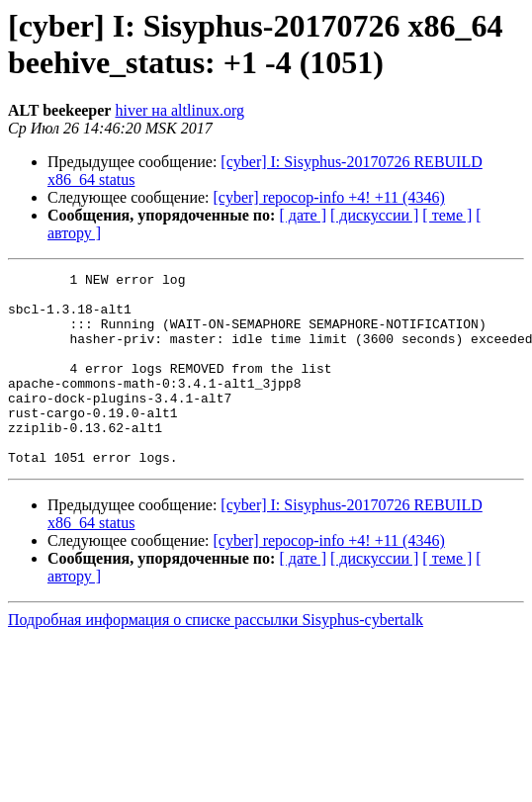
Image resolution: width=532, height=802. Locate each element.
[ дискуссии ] (374, 215)
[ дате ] (303, 215)
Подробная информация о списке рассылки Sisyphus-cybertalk (216, 658)
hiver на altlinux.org (179, 110)
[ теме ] (447, 215)
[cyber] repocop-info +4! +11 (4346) (329, 197)
